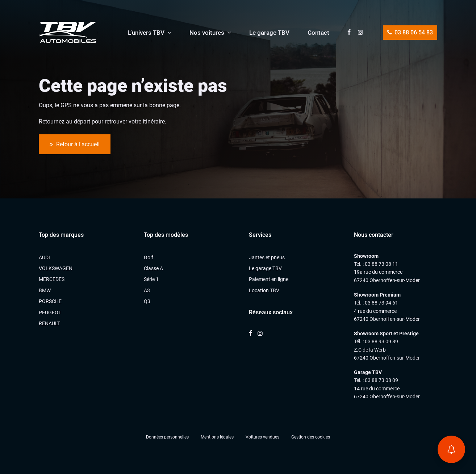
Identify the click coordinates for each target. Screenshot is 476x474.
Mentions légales (217, 437)
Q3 (147, 301)
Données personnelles (167, 437)
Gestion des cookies (311, 437)
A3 (147, 290)
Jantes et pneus (267, 257)
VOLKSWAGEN (56, 268)
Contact (318, 33)
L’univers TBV (146, 33)
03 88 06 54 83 (410, 32)
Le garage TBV (269, 33)
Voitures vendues (262, 437)
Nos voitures (207, 33)
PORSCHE (50, 301)
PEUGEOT (50, 312)
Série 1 (151, 279)
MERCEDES (52, 279)
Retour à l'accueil (75, 144)
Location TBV (264, 290)
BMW (45, 290)
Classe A (153, 268)
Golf (149, 257)
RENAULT (49, 323)
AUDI (44, 257)
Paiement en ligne (269, 279)
